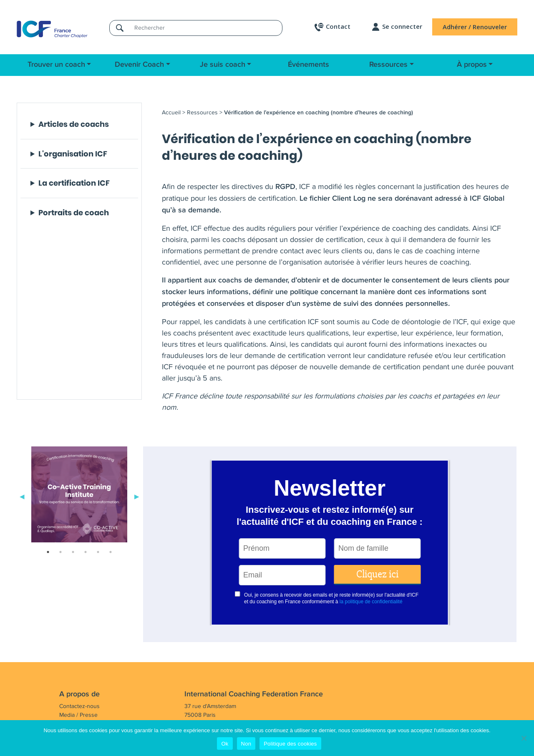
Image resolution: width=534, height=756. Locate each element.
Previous (22, 496)
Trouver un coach (56, 65)
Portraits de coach (74, 213)
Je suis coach (223, 65)
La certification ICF (74, 183)
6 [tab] (111, 552)
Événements (309, 65)
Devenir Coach (139, 65)
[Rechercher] (206, 28)
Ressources (388, 65)
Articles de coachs (74, 124)
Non (246, 744)
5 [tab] (98, 552)
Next (137, 496)
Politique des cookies (290, 744)
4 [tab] (86, 552)
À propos (472, 65)
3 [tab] (73, 552)
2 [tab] (60, 552)
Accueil (171, 112)
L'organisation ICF (73, 154)
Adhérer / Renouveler (475, 27)
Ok (225, 744)
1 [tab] (48, 552)
